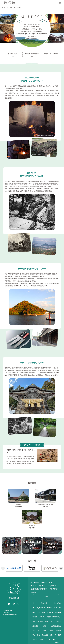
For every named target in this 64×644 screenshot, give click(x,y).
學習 (39, 591)
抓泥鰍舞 (50, 591)
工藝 (48, 618)
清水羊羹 (45, 614)
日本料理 (58, 600)
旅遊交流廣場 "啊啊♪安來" (39, 568)
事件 (50, 561)
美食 (54, 618)
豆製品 (35, 618)
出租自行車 (42, 564)
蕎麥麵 (35, 595)
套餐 (44, 609)
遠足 (47, 600)
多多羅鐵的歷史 (13, 54)
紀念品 (36, 628)
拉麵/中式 (36, 609)
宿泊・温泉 (36, 614)
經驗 (44, 591)
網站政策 (34, 571)
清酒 (59, 614)
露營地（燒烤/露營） (54, 595)
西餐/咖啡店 (58, 621)
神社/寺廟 (58, 582)
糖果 (51, 614)
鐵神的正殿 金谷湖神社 (51, 54)
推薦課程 (44, 561)
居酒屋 (59, 609)
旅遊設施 (44, 582)
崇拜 (34, 591)
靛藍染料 (58, 591)
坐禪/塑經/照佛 (37, 600)
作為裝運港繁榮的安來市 (32, 54)
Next (61, 547)
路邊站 (49, 586)
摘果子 (42, 595)
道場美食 (35, 604)
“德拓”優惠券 (52, 564)
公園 (56, 586)
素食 (45, 604)
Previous (3, 547)
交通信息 (34, 564)
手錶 (33, 582)
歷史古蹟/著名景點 (39, 586)
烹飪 (51, 609)
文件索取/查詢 (54, 568)
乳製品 (42, 618)
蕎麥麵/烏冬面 (56, 604)
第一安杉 (10, 7)
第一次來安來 (35, 561)
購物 (34, 625)
